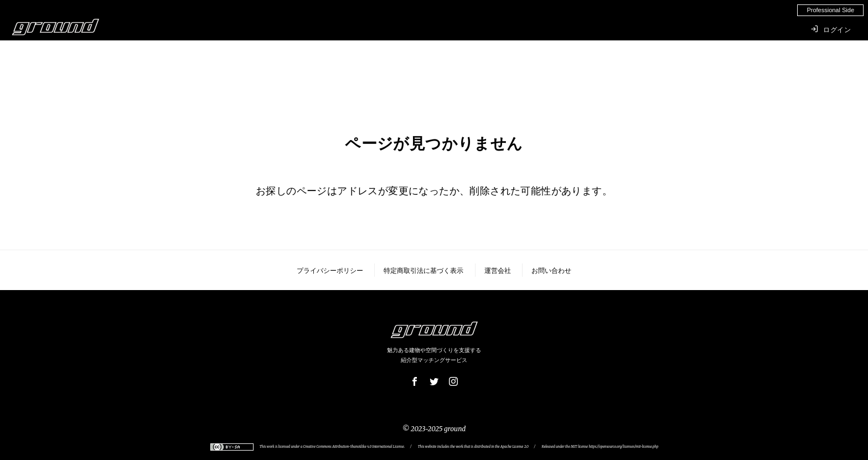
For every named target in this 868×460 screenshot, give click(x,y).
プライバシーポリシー (330, 271)
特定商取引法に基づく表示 (423, 271)
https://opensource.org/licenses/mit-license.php (623, 447)
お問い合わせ (551, 271)
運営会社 (498, 271)
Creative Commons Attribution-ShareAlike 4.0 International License (354, 447)
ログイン (831, 29)
